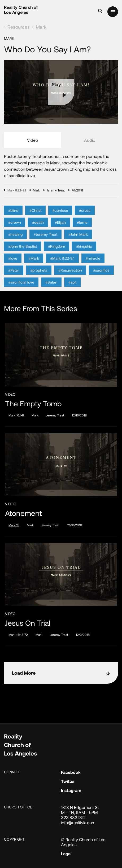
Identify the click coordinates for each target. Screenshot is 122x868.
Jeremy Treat (55, 415)
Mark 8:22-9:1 (17, 190)
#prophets (39, 276)
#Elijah (60, 228)
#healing (15, 240)
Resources (19, 27)
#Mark (34, 264)
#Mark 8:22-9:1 (62, 264)
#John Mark (78, 240)
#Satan (51, 288)
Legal (66, 854)
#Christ (35, 216)
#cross (85, 216)
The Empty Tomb (33, 404)
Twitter (68, 781)
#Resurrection (70, 276)
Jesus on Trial (28, 623)
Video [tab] (32, 140)
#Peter (14, 276)
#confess (60, 216)
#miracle (93, 264)
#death (38, 228)
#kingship (84, 252)
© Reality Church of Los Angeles (83, 842)
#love (13, 264)
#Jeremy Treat (45, 240)
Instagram (71, 790)
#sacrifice (101, 276)
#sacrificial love (21, 288)
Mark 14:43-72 (18, 635)
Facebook (71, 772)
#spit (72, 288)
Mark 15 (14, 525)
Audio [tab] (90, 140)
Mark (41, 27)
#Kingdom (56, 252)
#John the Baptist (23, 252)
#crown (15, 228)
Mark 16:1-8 (16, 415)
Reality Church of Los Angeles (21, 10)
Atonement (23, 513)
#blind (13, 216)
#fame (82, 228)
